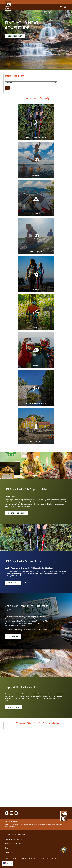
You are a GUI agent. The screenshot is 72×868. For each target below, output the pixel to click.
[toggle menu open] (62, 7)
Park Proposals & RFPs (13, 844)
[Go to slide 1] (1, 478)
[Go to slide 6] (9, 478)
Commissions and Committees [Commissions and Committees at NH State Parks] (16, 839)
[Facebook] (7, 813)
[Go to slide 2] (3, 478)
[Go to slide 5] (8, 478)
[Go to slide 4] (6, 478)
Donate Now (13, 707)
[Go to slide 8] (13, 478)
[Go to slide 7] (11, 478)
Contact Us (9, 852)
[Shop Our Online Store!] (36, 122)
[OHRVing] (36, 350)
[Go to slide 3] (4, 478)
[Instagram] (12, 813)
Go (7, 88)
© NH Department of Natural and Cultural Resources (32, 858)
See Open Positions (16, 513)
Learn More (13, 636)
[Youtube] (16, 813)
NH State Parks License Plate (15, 835)
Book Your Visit (15, 36)
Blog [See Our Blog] (6, 848)
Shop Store (13, 583)
